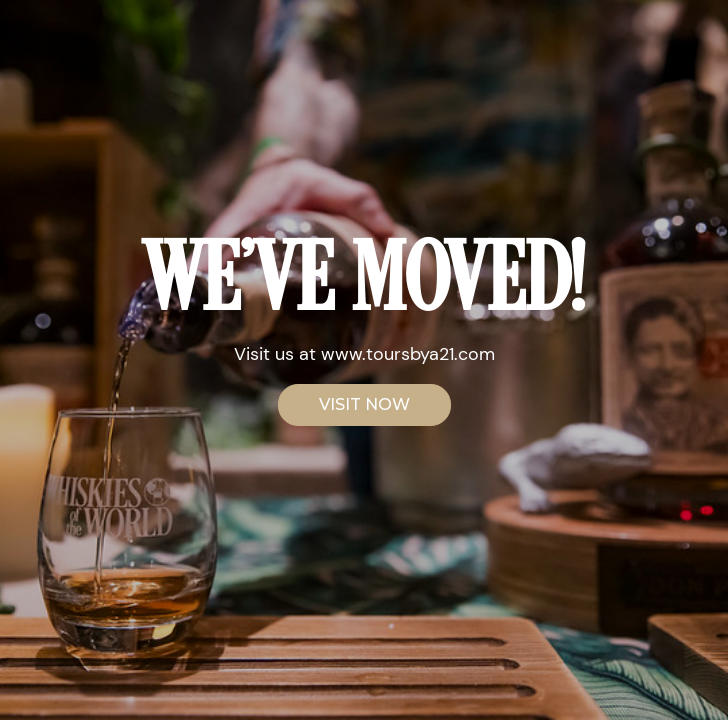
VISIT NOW (364, 404)
